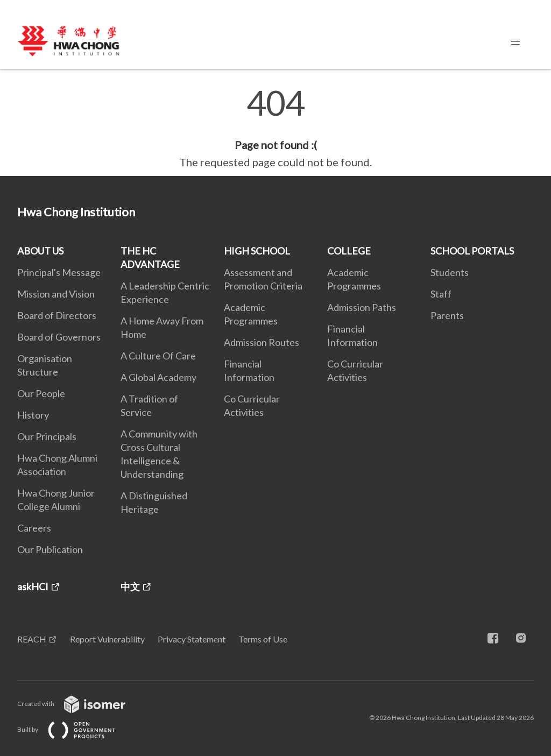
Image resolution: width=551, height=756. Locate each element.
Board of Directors (57, 315)
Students (450, 272)
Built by (75, 729)
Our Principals (47, 436)
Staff (441, 294)
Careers (34, 528)
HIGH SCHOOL (257, 251)
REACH (32, 639)
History (33, 415)
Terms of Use (263, 639)
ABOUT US (40, 251)
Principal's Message (59, 272)
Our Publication (50, 549)
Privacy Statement (192, 639)
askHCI (33, 587)
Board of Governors (59, 337)
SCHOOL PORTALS (472, 251)
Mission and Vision (56, 294)
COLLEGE (349, 251)
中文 (130, 587)
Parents (447, 315)
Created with (80, 704)
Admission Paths (362, 307)
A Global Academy (158, 377)
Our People (41, 393)
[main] (275, 128)
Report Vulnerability (107, 639)
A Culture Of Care (158, 356)
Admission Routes (262, 342)
